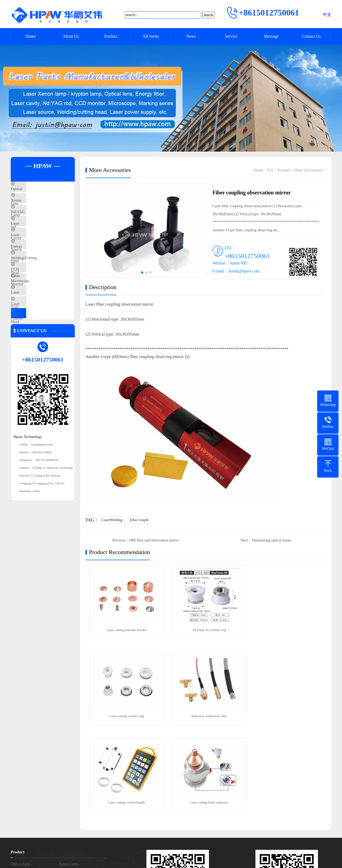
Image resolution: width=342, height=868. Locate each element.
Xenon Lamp (34, 206)
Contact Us (311, 37)
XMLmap (232, 860)
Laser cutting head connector (286, 715)
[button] (171, 148)
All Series (151, 37)
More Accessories (38, 364)
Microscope (33, 317)
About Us (71, 37)
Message (271, 37)
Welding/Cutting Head (41, 285)
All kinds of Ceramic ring (206, 629)
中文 (327, 15)
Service (231, 37)
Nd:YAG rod (34, 222)
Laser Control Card (39, 348)
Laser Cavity (34, 238)
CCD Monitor (34, 301)
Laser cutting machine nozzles (126, 629)
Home (31, 37)
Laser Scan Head (37, 332)
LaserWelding (112, 521)
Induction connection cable (126, 715)
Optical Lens (34, 190)
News (191, 37)
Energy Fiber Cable (39, 269)
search (208, 15)
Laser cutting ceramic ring (286, 629)
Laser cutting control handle (206, 715)
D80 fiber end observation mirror (154, 541)
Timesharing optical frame (271, 541)
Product (111, 37)
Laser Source (34, 254)
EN (270, 171)
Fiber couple (139, 521)
